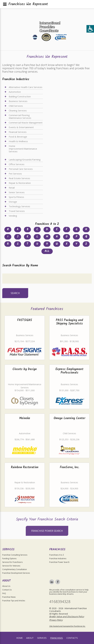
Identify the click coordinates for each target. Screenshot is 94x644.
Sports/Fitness (16, 197)
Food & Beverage (18, 137)
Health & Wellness (18, 141)
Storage (13, 202)
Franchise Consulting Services (15, 555)
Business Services (18, 101)
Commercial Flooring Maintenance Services (20, 117)
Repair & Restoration (20, 183)
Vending (13, 216)
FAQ (4, 593)
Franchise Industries (58, 559)
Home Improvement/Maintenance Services (23, 149)
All (47, 251)
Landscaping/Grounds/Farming (25, 160)
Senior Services (17, 192)
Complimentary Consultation (15, 569)
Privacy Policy (56, 620)
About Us (6, 586)
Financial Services (18, 132)
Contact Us (7, 590)
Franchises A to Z (57, 555)
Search (15, 293)
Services (42, 638)
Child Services (16, 106)
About (30, 638)
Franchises (56, 638)
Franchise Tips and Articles (14, 601)
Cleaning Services (18, 110)
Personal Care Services (21, 169)
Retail (12, 188)
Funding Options (9, 559)
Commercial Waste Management (26, 123)
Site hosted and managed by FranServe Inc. (67, 626)
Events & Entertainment (21, 127)
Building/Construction (20, 96)
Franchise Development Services (16, 573)
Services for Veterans (11, 566)
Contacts (72, 638)
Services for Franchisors (12, 562)
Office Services (17, 164)
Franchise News (9, 597)
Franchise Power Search (47, 536)
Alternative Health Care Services (26, 87)
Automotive (15, 92)
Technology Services (19, 206)
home (19, 638)
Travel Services (17, 211)
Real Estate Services (19, 178)
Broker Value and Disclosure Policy (67, 616)
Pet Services (15, 174)
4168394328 (60, 602)
